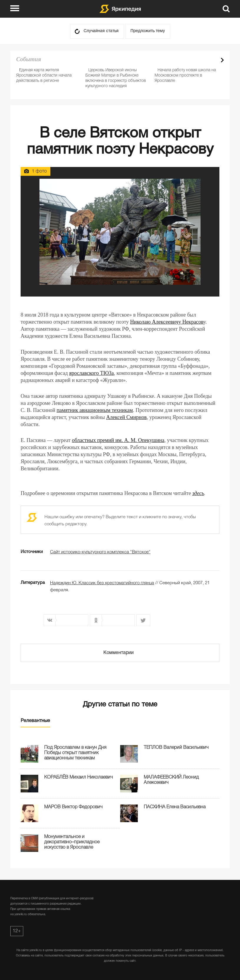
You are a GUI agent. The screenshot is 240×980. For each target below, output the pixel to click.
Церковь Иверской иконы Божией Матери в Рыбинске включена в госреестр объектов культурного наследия (116, 78)
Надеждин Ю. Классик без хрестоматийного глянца (102, 583)
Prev (212, 60)
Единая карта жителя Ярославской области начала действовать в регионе (44, 76)
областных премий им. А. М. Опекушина (118, 440)
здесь (198, 493)
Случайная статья (101, 31)
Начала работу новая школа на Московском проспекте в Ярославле (185, 76)
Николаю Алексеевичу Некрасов (167, 322)
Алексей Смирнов (126, 417)
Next (222, 60)
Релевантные (35, 721)
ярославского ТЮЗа (92, 373)
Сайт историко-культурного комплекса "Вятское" (100, 552)
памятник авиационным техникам (95, 410)
